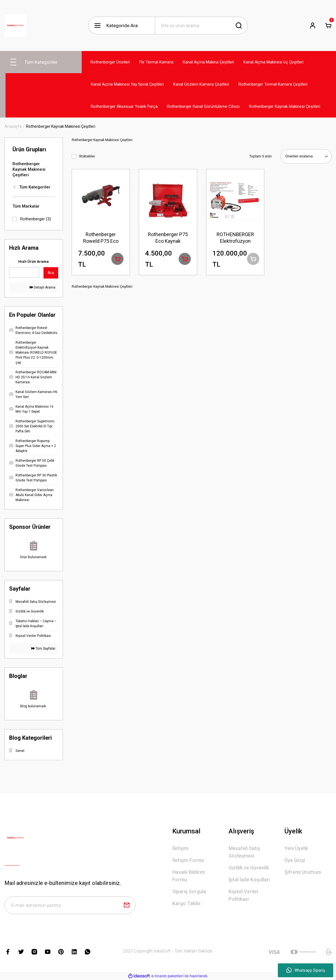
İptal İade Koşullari (249, 880)
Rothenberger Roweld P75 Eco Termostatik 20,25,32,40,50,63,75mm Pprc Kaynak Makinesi (101, 238)
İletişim (180, 848)
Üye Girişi (295, 860)
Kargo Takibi (186, 903)
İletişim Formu (188, 860)
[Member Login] (313, 25)
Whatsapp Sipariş (306, 970)
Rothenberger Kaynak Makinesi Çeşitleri (61, 126)
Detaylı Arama (43, 287)
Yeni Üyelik (296, 848)
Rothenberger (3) (36, 219)
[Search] (201, 25)
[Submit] (127, 905)
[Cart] (328, 25)
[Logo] (16, 25)
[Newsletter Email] (70, 905)
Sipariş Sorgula (189, 891)
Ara (51, 273)
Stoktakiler (87, 156)
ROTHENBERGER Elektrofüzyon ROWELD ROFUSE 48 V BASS (235, 238)
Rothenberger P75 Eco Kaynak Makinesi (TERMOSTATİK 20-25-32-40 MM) (168, 238)
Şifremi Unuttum (303, 872)
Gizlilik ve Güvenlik (249, 868)
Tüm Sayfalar (43, 649)
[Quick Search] (24, 272)
